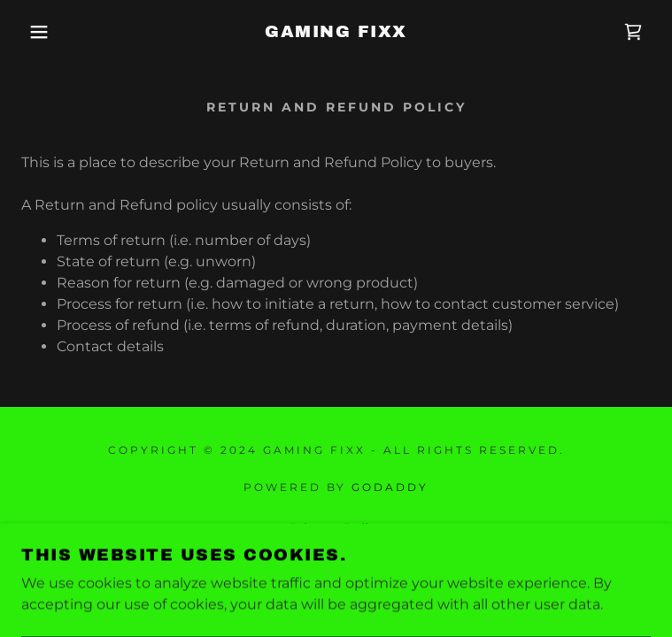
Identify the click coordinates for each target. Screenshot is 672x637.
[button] (43, 32)
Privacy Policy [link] (336, 529)
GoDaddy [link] (390, 487)
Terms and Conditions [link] (336, 553)
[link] (336, 32)
